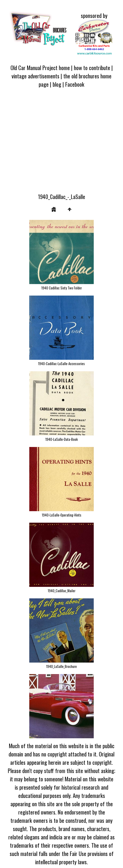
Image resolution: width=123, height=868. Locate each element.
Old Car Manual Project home (40, 68)
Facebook (75, 84)
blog (57, 84)
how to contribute (92, 68)
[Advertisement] (61, 144)
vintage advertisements (35, 76)
